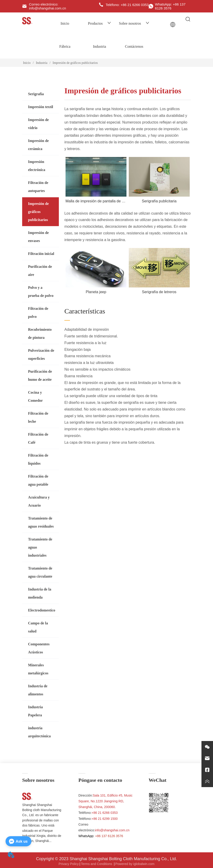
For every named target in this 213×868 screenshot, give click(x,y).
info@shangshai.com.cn (112, 830)
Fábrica (65, 46)
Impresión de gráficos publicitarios (75, 63)
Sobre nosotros (134, 23)
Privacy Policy (69, 864)
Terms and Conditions (97, 864)
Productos (99, 23)
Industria (100, 46)
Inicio (65, 23)
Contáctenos (134, 46)
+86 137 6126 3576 (109, 836)
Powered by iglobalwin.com (135, 864)
